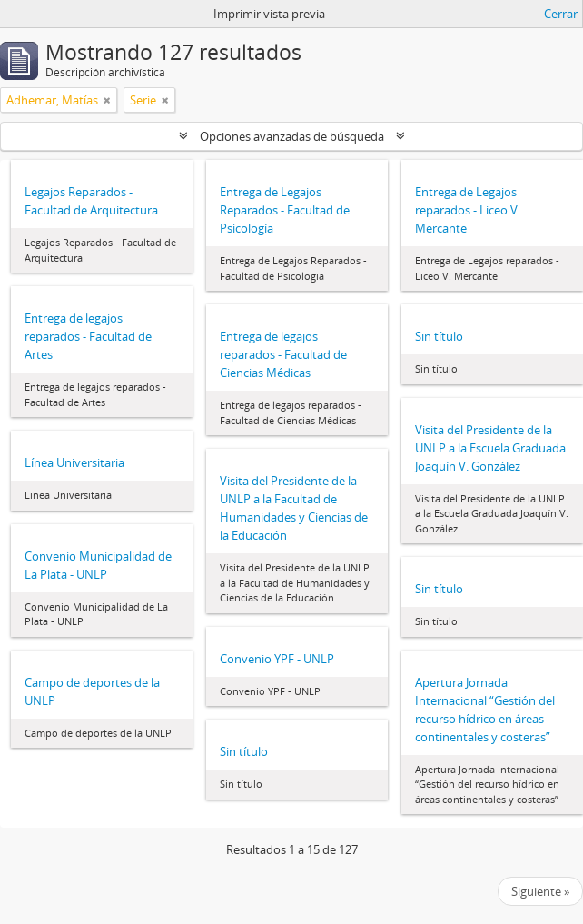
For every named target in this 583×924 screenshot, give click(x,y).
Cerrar (561, 14)
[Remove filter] (107, 100)
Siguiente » (540, 891)
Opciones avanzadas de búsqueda (292, 136)
